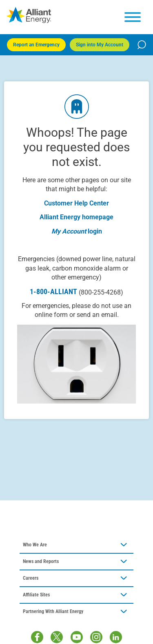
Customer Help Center (76, 203)
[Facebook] (37, 637)
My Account (69, 231)
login (95, 231)
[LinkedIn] (116, 637)
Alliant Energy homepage (76, 217)
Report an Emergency (36, 45)
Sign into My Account (100, 45)
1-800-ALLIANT (76, 292)
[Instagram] (96, 637)
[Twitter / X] (57, 637)
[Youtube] (77, 637)
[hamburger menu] (133, 17)
